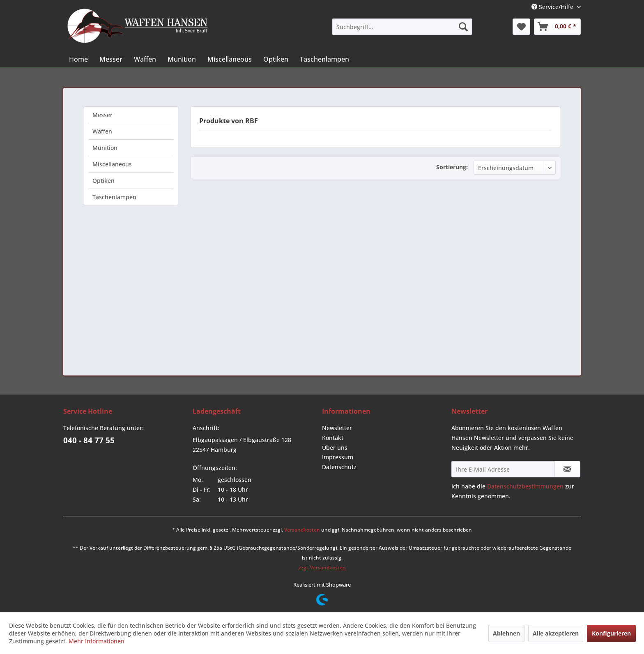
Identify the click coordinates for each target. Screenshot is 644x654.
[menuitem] (402, 27)
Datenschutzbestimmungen (525, 486)
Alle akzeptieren (556, 633)
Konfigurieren (611, 633)
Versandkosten (302, 530)
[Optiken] (276, 59)
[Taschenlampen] (324, 59)
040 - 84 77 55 (89, 440)
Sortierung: (452, 167)
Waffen (102, 131)
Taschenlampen (114, 197)
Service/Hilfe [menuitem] (553, 7)
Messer (102, 115)
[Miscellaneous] (230, 59)
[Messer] (111, 59)
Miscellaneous (112, 164)
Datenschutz (339, 467)
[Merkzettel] (521, 27)
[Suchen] (463, 27)
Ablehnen (506, 633)
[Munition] (182, 59)
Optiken (103, 181)
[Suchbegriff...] (402, 27)
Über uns (335, 448)
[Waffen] (145, 59)
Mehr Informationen (97, 641)
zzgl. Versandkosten (322, 568)
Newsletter (337, 428)
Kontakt (333, 438)
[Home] (78, 59)
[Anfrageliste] (557, 27)
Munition (105, 148)
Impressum (338, 457)
